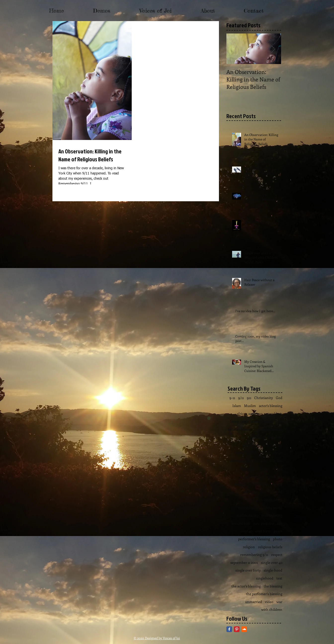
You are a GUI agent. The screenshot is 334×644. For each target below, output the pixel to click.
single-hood (273, 570)
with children (272, 609)
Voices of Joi (171, 638)
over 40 (247, 531)
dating (277, 445)
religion (249, 547)
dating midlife (246, 453)
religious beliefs (270, 547)
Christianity (264, 398)
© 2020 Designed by (148, 638)
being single (239, 421)
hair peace (249, 468)
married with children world (260, 508)
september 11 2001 (244, 562)
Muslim (250, 406)
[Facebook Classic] (229, 629)
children (258, 437)
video (269, 602)
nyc (280, 523)
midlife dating (247, 515)
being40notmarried (267, 421)
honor (265, 468)
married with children (265, 500)
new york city (264, 523)
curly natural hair (256, 445)
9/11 (241, 398)
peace (278, 531)
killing (277, 468)
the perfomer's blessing (264, 594)
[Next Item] (273, 49)
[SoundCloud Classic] (244, 629)
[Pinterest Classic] (237, 629)
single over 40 (272, 562)
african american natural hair (259, 414)
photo (278, 539)
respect (277, 555)
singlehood (265, 578)
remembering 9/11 (254, 555)
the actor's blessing (246, 586)
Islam (237, 406)
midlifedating (272, 515)
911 (249, 398)
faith (263, 460)
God (279, 398)
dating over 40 (271, 453)
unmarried (253, 602)
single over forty (248, 570)
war (279, 602)
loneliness (262, 484)
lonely (277, 484)
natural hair (241, 523)
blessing (247, 429)
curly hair (275, 437)
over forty (263, 531)
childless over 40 (270, 429)
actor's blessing (271, 406)
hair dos (276, 460)
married (276, 492)
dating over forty (243, 460)
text (279, 578)
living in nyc (241, 484)
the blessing (273, 586)
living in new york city (265, 476)
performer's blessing (254, 539)
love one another (253, 492)
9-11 (232, 398)
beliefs (233, 429)
